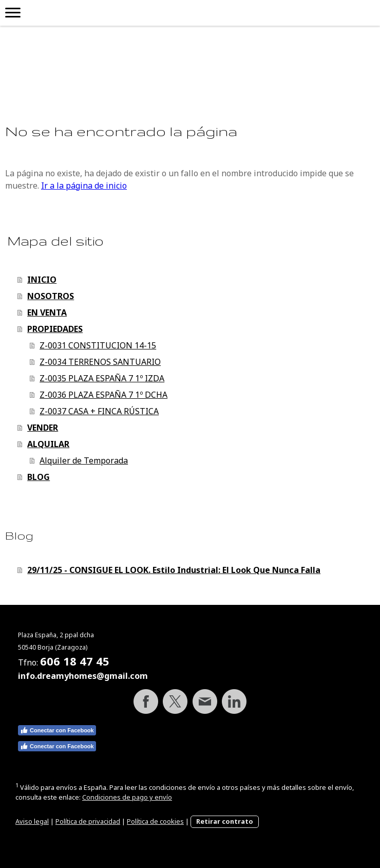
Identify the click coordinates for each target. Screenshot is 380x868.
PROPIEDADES (55, 329)
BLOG (39, 477)
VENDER (43, 428)
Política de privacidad (88, 821)
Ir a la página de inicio (84, 186)
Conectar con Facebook (57, 730)
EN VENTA (47, 312)
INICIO (42, 280)
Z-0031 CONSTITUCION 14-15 (98, 345)
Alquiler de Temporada (84, 460)
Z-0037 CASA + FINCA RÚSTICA (99, 411)
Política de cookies (155, 821)
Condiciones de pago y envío (127, 797)
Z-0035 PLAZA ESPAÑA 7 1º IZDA (102, 378)
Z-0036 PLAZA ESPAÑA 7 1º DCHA (103, 395)
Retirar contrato (225, 821)
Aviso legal (32, 821)
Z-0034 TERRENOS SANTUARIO (100, 362)
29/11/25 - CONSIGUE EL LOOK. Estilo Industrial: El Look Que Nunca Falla (174, 570)
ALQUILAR (48, 444)
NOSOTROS (51, 296)
